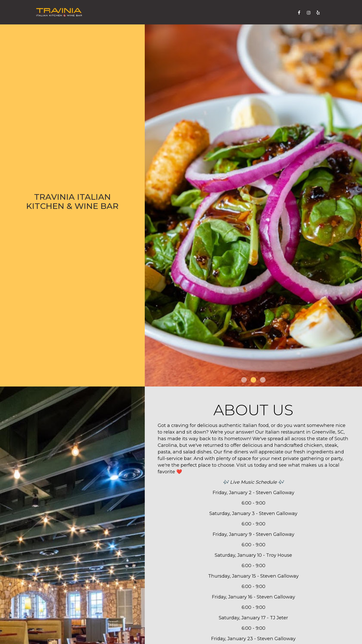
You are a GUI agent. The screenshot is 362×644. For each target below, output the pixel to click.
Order (259, 13)
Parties (222, 13)
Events (200, 13)
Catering (175, 13)
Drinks (151, 13)
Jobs (241, 13)
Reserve (282, 13)
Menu (132, 13)
